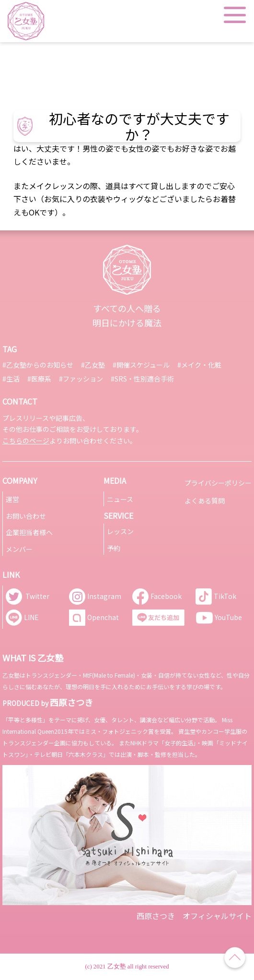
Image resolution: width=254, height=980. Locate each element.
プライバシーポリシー (218, 483)
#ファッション (81, 379)
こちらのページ (26, 441)
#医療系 (39, 379)
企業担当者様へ (29, 532)
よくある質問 (205, 501)
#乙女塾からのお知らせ (38, 365)
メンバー (19, 549)
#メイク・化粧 (199, 365)
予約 (114, 548)
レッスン (120, 531)
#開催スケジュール (141, 365)
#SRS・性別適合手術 (142, 379)
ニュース (120, 499)
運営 (12, 499)
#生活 (11, 379)
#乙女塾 (93, 365)
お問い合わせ (26, 516)
